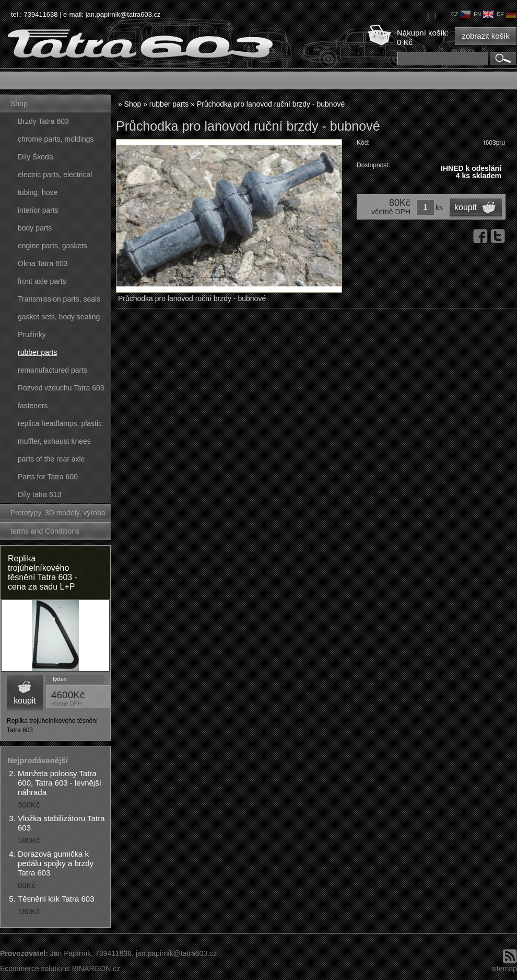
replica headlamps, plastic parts (60, 426)
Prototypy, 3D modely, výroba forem (58, 515)
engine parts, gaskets (52, 246)
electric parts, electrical (55, 175)
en (484, 14)
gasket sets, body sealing (59, 317)
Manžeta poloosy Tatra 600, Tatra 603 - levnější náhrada (60, 783)
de (507, 14)
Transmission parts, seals (59, 299)
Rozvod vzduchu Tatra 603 (61, 388)
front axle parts (42, 281)
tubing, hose (38, 192)
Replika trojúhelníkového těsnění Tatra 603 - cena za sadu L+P (43, 573)
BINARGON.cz (96, 969)
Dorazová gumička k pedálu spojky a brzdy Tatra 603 (56, 863)
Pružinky (32, 335)
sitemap (504, 969)
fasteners (33, 406)
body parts (35, 228)
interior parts (38, 210)
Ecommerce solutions (35, 969)
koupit (25, 701)
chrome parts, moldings (56, 139)
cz (461, 14)
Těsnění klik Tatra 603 (56, 899)
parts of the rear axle (51, 459)
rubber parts (37, 352)
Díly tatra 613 (39, 494)
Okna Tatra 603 (43, 263)
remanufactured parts (52, 370)
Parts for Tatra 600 (48, 477)
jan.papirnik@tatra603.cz (123, 14)
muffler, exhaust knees (54, 441)
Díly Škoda (36, 157)
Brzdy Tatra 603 (43, 121)
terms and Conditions (45, 531)
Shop (19, 103)
